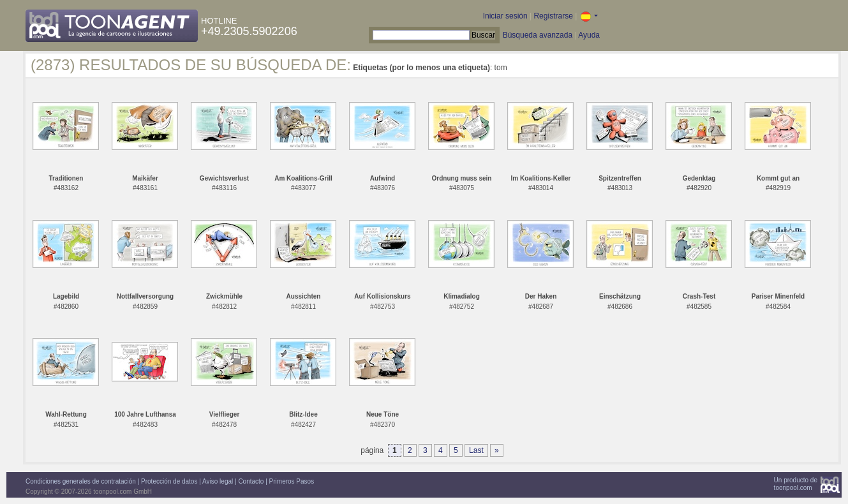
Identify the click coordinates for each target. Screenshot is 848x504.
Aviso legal (218, 481)
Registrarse (553, 16)
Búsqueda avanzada (538, 35)
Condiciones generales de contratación (81, 481)
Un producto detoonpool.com (796, 484)
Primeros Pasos (292, 481)
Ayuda (589, 35)
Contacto (251, 481)
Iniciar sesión (505, 16)
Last (476, 450)
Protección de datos (169, 481)
